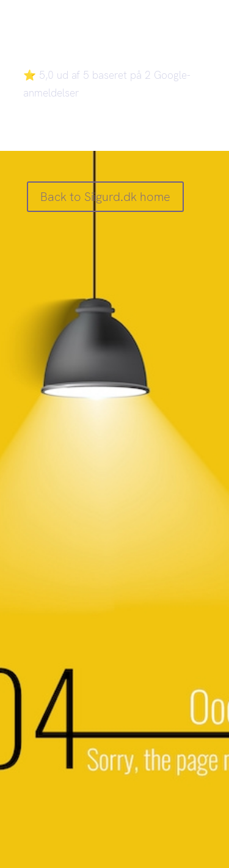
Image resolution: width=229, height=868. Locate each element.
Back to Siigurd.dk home (105, 197)
